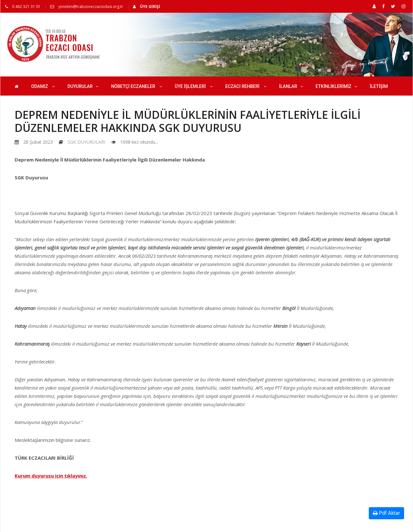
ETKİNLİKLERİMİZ (336, 86)
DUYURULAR (83, 86)
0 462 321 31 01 (23, 7)
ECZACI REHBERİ (246, 86)
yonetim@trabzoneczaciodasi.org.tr (87, 7)
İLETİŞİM (379, 86)
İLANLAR (291, 86)
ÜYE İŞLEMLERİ (194, 86)
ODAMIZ (43, 86)
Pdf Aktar (386, 513)
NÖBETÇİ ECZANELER (136, 86)
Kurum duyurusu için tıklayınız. (51, 476)
